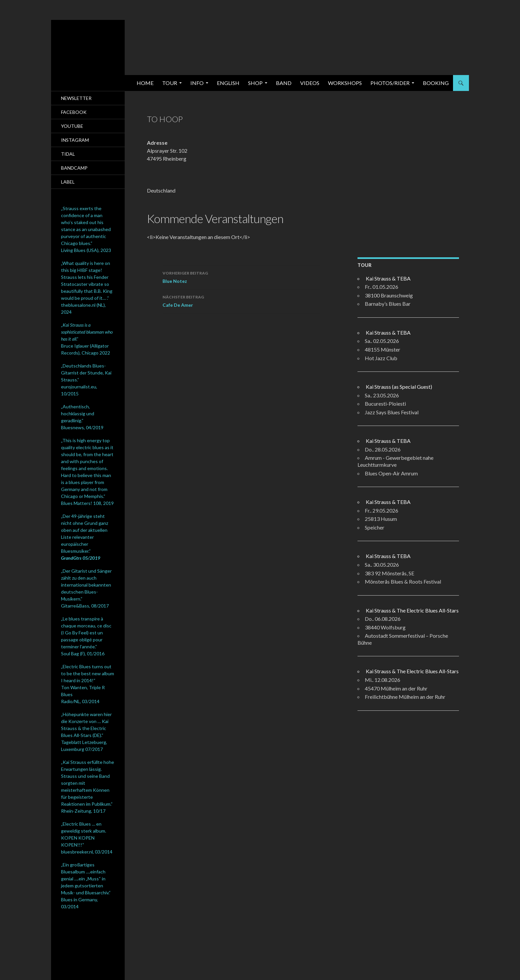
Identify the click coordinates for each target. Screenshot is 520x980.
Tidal (68, 154)
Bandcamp (74, 168)
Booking (436, 83)
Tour (170, 83)
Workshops (345, 83)
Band (284, 83)
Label (68, 182)
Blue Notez (241, 277)
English (228, 83)
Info (197, 83)
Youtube (72, 126)
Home (145, 83)
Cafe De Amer (241, 300)
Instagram (75, 140)
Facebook (74, 112)
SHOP (255, 83)
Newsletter (76, 98)
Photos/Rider (390, 83)
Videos (310, 83)
